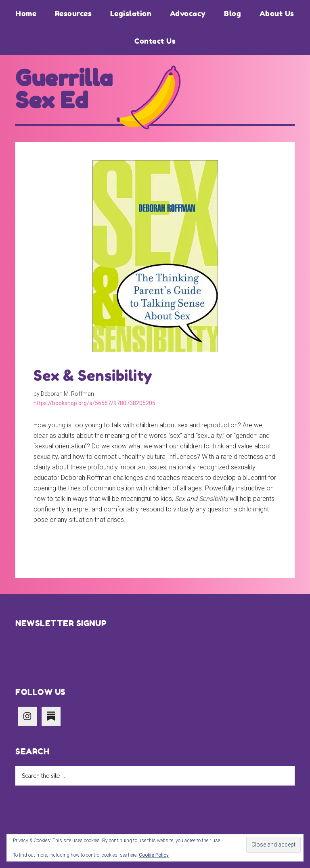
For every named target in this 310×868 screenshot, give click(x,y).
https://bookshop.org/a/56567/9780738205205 (94, 403)
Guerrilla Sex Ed (64, 89)
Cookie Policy (154, 855)
